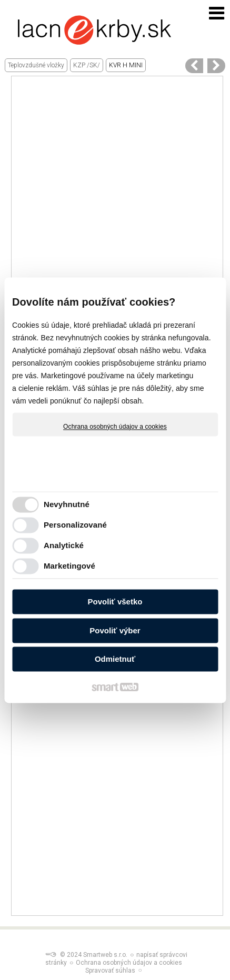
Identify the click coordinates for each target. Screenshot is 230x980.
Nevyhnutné (67, 504)
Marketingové (69, 566)
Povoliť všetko (115, 602)
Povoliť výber (115, 630)
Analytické (64, 545)
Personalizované (75, 525)
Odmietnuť (115, 659)
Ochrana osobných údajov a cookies (115, 427)
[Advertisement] (115, 191)
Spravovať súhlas (110, 971)
